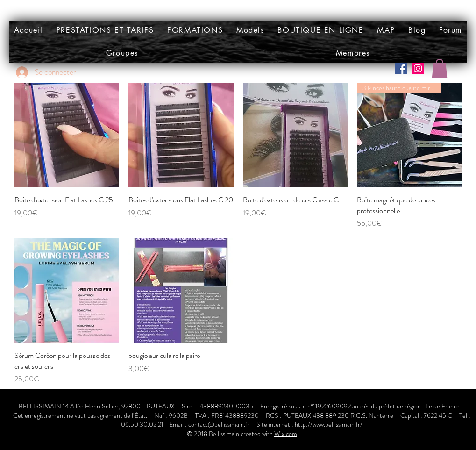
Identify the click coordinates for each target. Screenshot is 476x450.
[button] (250, 30)
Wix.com (286, 434)
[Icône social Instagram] (418, 68)
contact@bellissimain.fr (219, 424)
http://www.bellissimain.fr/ (329, 424)
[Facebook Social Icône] (401, 68)
